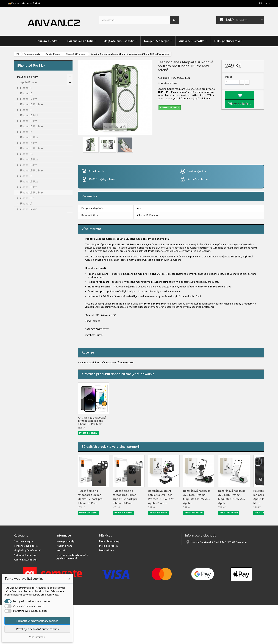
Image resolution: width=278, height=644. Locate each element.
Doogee (25, 248)
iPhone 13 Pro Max (31, 126)
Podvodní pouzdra (29, 440)
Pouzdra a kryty (27, 77)
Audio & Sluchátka (29, 402)
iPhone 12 (26, 93)
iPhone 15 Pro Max (31, 171)
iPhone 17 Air (28, 209)
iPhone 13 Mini (29, 115)
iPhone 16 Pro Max (31, 193)
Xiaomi (24, 380)
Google (24, 264)
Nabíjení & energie (29, 396)
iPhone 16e (27, 198)
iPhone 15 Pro (28, 165)
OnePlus (25, 314)
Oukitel (24, 325)
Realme (25, 336)
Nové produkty (66, 541)
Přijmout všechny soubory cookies (37, 621)
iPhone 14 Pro (28, 143)
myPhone (26, 303)
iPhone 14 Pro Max (31, 149)
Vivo (23, 374)
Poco (23, 330)
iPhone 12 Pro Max (31, 104)
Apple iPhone (28, 82)
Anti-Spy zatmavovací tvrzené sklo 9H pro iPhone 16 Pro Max (197, 421)
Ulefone (25, 358)
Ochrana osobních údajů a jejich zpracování (72, 557)
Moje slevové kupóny (112, 560)
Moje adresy (106, 550)
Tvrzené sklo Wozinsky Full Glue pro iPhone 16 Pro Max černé (163, 421)
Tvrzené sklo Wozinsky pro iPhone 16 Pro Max (92, 419)
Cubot (24, 242)
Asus (23, 226)
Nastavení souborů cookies (115, 564)
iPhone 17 (26, 204)
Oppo (23, 319)
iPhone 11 (26, 88)
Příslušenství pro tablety (33, 424)
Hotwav (25, 281)
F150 (23, 253)
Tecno (24, 352)
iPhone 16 (26, 176)
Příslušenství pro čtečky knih (36, 429)
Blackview (26, 231)
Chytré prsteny (27, 435)
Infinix (23, 292)
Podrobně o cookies (69, 563)
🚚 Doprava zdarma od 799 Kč (24, 4)
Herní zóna (24, 413)
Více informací (37, 637)
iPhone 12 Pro (28, 99)
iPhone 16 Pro (28, 187)
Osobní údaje (107, 555)
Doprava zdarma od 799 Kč (73, 572)
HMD (23, 270)
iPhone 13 (26, 110)
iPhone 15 (26, 154)
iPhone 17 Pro (28, 215)
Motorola (26, 297)
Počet (229, 77)
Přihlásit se (264, 4)
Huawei (25, 286)
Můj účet (105, 535)
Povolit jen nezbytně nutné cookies (37, 629)
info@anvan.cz (208, 549)
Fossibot (25, 259)
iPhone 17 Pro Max (31, 220)
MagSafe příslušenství (32, 391)
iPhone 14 (26, 132)
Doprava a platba (67, 568)
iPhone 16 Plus (29, 182)
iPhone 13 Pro (28, 121)
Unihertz (25, 369)
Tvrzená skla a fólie (30, 385)
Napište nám (64, 546)
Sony (23, 347)
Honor (24, 275)
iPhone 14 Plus (29, 138)
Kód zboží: (164, 78)
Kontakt (62, 550)
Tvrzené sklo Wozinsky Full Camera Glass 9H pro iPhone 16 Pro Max (127, 421)
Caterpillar (26, 237)
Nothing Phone (29, 308)
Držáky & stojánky (29, 407)
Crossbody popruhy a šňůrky (35, 418)
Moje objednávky (109, 541)
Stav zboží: (164, 83)
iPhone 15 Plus (29, 160)
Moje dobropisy (109, 546)
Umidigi (24, 363)
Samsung (25, 341)
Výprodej (23, 446)
